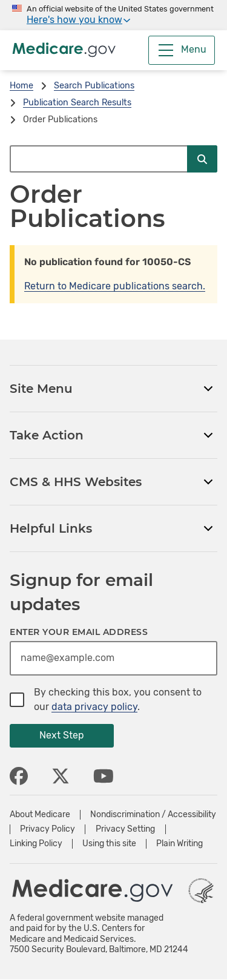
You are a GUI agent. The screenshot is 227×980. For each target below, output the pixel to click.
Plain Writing (179, 844)
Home (21, 86)
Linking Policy (36, 844)
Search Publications (94, 86)
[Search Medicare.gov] (98, 159)
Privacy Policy (48, 829)
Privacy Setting (125, 829)
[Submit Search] (202, 159)
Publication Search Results (77, 103)
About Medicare (40, 815)
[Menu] (182, 50)
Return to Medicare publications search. (115, 286)
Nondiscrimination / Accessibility (153, 815)
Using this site (109, 844)
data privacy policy (94, 707)
